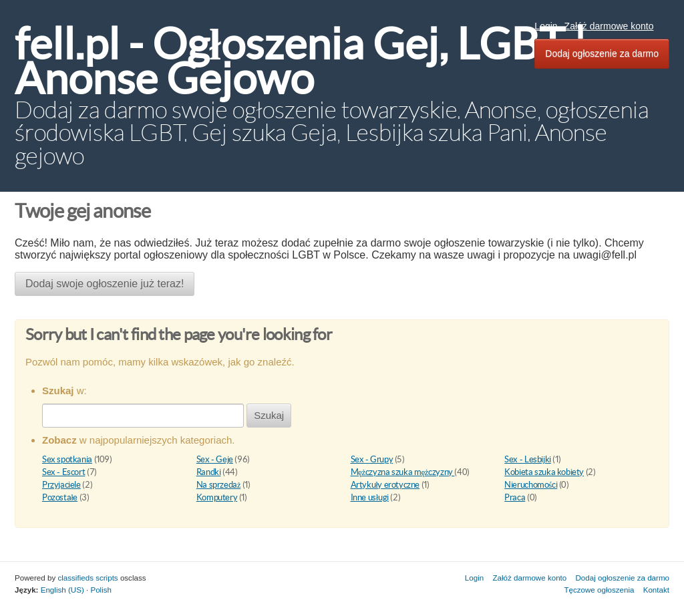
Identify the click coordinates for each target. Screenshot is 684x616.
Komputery (217, 497)
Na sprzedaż (218, 485)
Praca (515, 497)
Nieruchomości (531, 485)
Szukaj (269, 415)
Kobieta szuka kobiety (544, 472)
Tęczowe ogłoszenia (599, 590)
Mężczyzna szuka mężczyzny (403, 472)
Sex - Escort (63, 472)
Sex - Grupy (372, 459)
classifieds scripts (88, 578)
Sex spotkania (67, 459)
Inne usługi (370, 497)
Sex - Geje (215, 459)
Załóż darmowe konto (609, 26)
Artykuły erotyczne (385, 485)
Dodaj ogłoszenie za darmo (602, 53)
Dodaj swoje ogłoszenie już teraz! (105, 284)
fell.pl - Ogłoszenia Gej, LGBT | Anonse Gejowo (300, 61)
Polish (101, 590)
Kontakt (656, 590)
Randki (209, 472)
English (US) (62, 590)
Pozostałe (60, 497)
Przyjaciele (61, 485)
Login (546, 26)
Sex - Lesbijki (528, 459)
